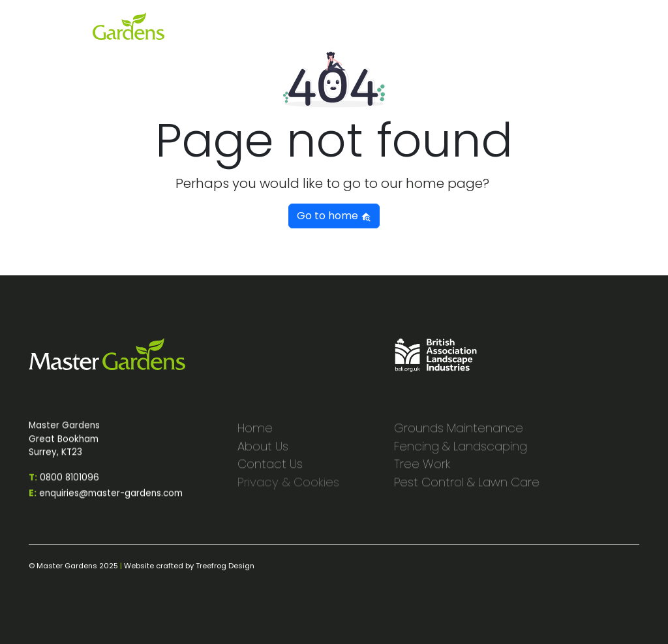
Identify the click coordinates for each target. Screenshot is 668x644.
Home (255, 437)
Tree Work (422, 473)
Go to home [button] (334, 216)
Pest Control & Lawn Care (467, 491)
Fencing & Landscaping (461, 454)
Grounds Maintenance (459, 437)
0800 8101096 (64, 486)
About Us (263, 454)
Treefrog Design (225, 566)
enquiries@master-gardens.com (106, 502)
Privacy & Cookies (288, 491)
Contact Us (270, 473)
